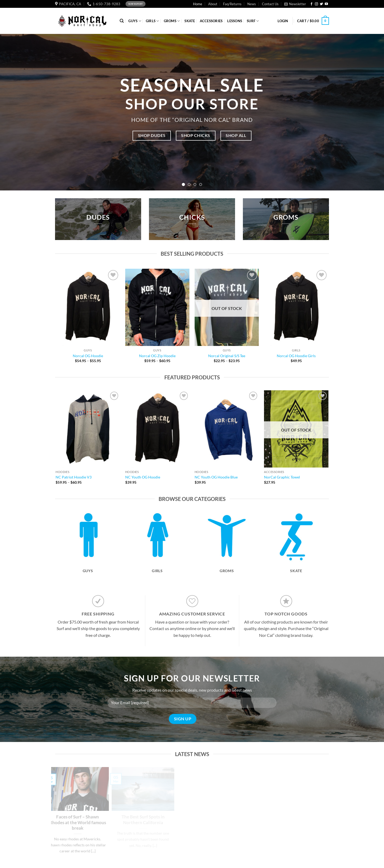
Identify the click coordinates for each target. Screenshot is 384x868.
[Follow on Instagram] (316, 4)
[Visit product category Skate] (296, 550)
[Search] (122, 21)
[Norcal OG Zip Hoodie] (157, 307)
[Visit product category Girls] (157, 550)
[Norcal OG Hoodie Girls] (296, 307)
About (213, 4)
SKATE (190, 21)
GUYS (135, 21)
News (252, 4)
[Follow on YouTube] (326, 4)
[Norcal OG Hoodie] (88, 307)
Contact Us (270, 4)
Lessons (235, 21)
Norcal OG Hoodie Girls (296, 356)
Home (198, 4)
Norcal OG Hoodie (88, 356)
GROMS (172, 21)
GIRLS (152, 21)
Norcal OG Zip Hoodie (157, 356)
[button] (295, 4)
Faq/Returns (232, 4)
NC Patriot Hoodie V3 (74, 477)
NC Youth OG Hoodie (143, 477)
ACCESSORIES (211, 21)
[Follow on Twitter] (321, 4)
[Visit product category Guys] (88, 550)
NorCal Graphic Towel (282, 477)
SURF (253, 21)
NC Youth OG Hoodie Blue (216, 477)
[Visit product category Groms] (227, 550)
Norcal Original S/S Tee (227, 356)
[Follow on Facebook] (311, 4)
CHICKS (192, 217)
